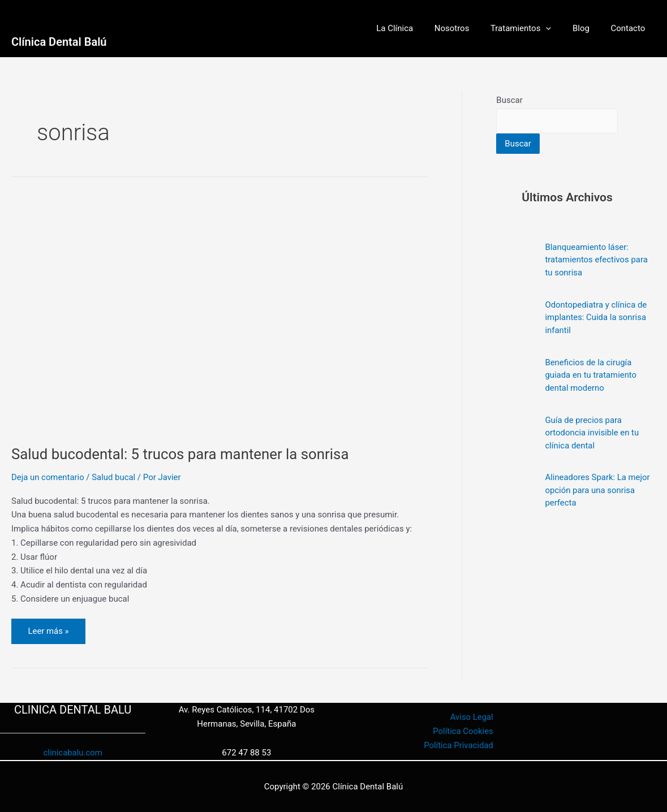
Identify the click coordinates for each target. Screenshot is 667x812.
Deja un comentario (48, 477)
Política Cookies (462, 731)
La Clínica (414, 28)
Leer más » (50, 627)
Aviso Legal (472, 718)
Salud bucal (114, 477)
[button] (556, 29)
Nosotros (467, 28)
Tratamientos (532, 29)
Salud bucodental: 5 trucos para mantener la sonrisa (181, 454)
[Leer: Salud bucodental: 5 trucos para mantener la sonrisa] (220, 315)
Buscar (509, 100)
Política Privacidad (458, 745)
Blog (587, 28)
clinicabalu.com (73, 753)
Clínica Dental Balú (59, 42)
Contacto (630, 28)
